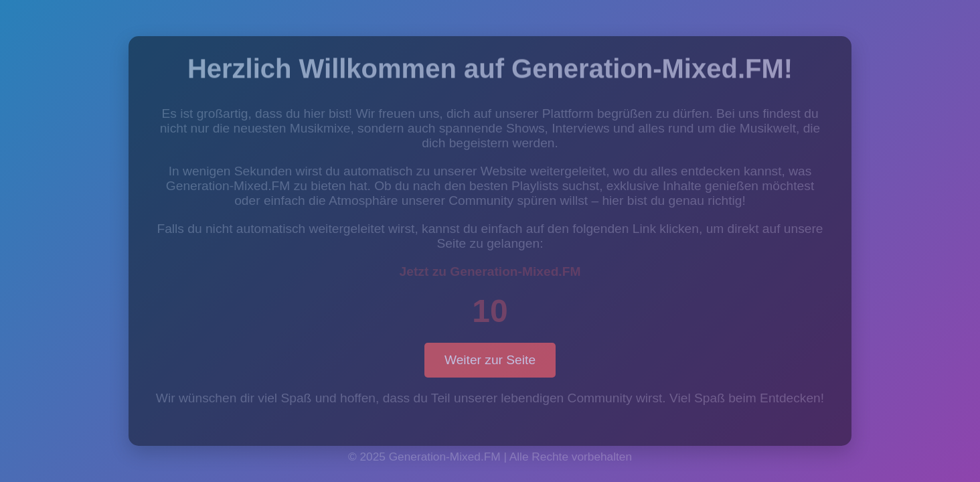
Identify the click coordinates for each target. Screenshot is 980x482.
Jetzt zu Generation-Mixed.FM (490, 271)
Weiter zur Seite (490, 360)
